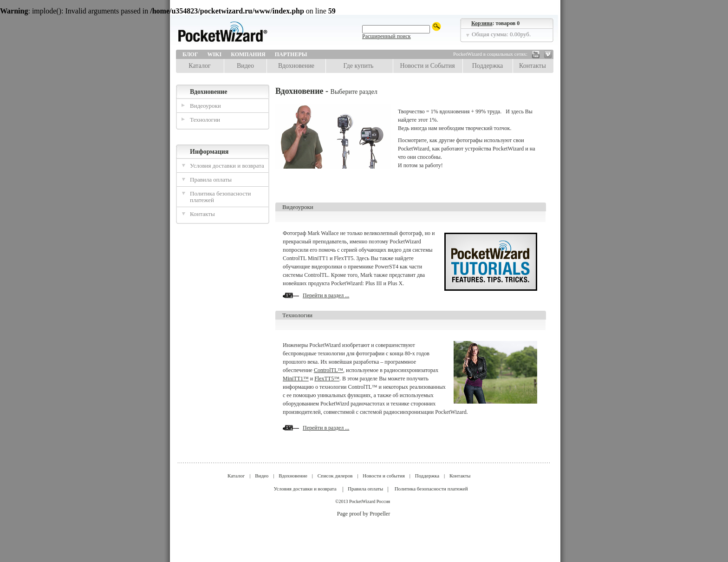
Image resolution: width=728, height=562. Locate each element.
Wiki (215, 54)
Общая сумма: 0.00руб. (501, 34)
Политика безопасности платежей (221, 197)
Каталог (199, 66)
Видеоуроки (205, 106)
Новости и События (427, 66)
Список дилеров (335, 476)
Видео (245, 66)
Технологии (205, 120)
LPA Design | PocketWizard (243, 34)
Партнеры (291, 54)
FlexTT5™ (327, 379)
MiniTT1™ (296, 379)
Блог (190, 54)
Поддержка (488, 66)
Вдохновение (296, 66)
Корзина (482, 23)
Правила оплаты (211, 180)
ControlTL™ (328, 370)
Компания (248, 54)
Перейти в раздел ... (326, 295)
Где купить (359, 66)
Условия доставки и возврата (227, 166)
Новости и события (383, 476)
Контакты (533, 66)
